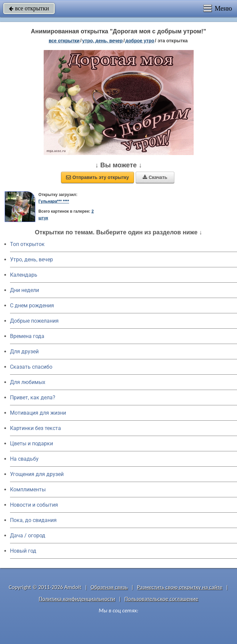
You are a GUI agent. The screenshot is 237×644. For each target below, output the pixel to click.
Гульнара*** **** (54, 201)
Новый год (23, 551)
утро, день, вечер (103, 41)
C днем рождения (32, 305)
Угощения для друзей (37, 474)
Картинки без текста (35, 428)
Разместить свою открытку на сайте (180, 587)
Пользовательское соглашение (161, 599)
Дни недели (24, 290)
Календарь (24, 275)
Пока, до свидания (33, 520)
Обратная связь (109, 587)
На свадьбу (24, 459)
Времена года (27, 336)
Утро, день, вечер (31, 259)
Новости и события (34, 505)
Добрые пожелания (34, 321)
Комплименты (28, 489)
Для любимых (28, 382)
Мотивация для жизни (38, 413)
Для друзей (24, 351)
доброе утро (140, 41)
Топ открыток (27, 244)
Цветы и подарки (31, 443)
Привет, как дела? (33, 397)
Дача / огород (28, 535)
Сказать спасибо (31, 367)
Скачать (155, 177)
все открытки (29, 8)
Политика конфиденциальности (77, 599)
